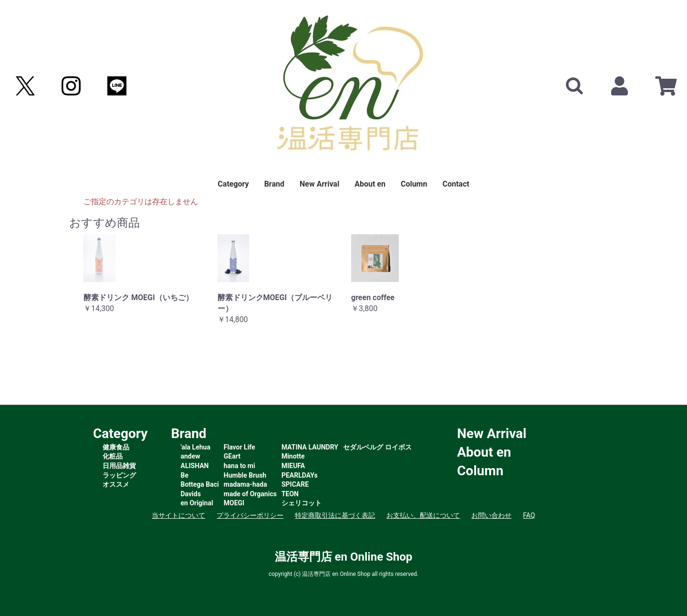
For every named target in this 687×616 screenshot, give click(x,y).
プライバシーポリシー (250, 515)
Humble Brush (245, 475)
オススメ (116, 484)
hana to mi (239, 466)
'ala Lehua (196, 447)
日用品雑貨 (119, 466)
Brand (274, 184)
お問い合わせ (491, 515)
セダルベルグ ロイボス (377, 447)
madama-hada (245, 484)
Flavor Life (239, 447)
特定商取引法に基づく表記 (335, 515)
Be (185, 475)
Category (233, 184)
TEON (290, 494)
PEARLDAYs (300, 475)
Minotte (293, 456)
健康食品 (116, 447)
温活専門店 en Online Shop (344, 557)
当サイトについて (178, 515)
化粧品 (113, 456)
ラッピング (119, 475)
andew (191, 456)
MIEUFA (293, 466)
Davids (191, 494)
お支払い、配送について (423, 515)
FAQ (529, 515)
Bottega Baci (200, 484)
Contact (456, 184)
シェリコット (302, 503)
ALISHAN (195, 466)
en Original (197, 503)
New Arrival (319, 184)
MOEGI (234, 503)
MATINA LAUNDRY (310, 447)
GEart (232, 456)
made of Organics (250, 494)
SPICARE (295, 484)
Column (414, 184)
